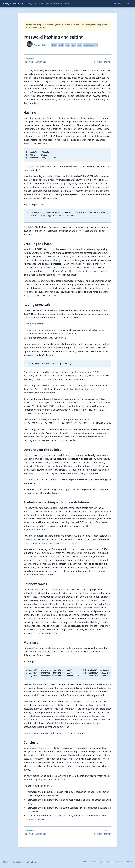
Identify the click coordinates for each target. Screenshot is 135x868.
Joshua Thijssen (17, 862)
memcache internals (103, 62)
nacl (68, 45)
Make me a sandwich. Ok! (35, 62)
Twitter (129, 862)
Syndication (104, 862)
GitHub (120, 862)
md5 (61, 45)
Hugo (36, 862)
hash (54, 45)
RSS (113, 862)
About (84, 862)
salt (74, 45)
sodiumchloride (90, 45)
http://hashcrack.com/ (35, 530)
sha (79, 45)
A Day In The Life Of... (14, 4)
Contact (93, 862)
